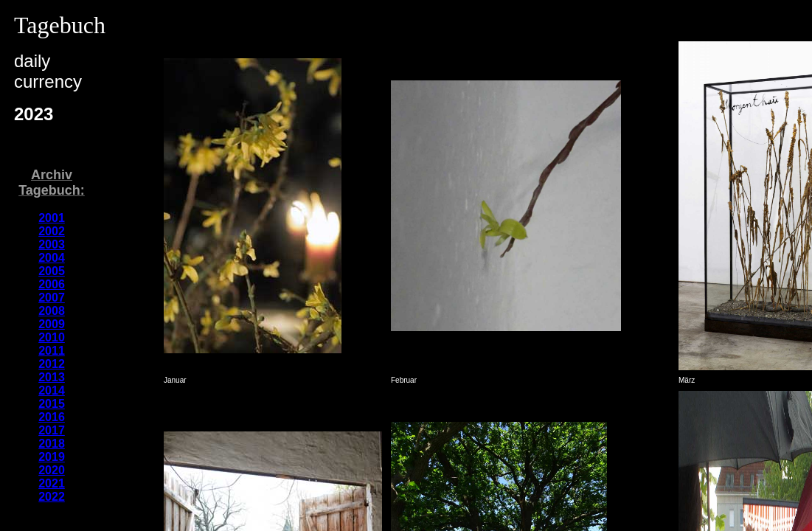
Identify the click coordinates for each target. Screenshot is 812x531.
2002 (52, 231)
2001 (52, 218)
